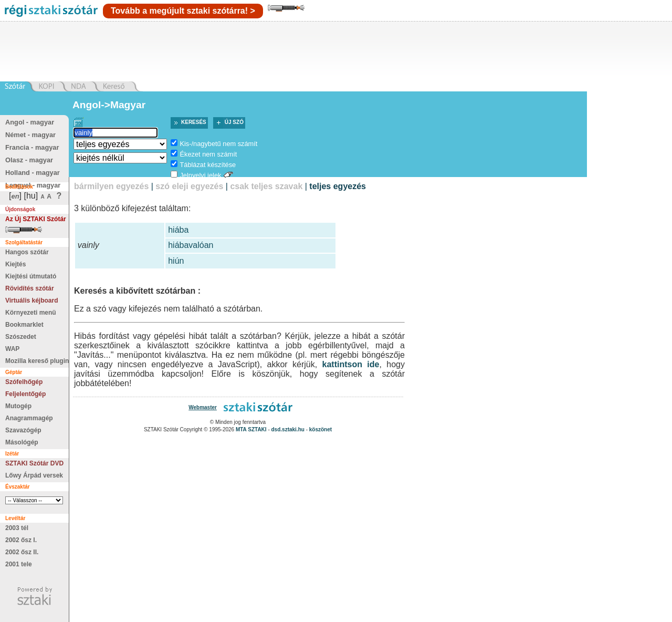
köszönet (321, 429)
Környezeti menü (31, 313)
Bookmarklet (24, 325)
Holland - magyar (33, 173)
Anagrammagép (29, 418)
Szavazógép (23, 430)
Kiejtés (15, 264)
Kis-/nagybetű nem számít (218, 144)
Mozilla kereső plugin (37, 361)
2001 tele (19, 564)
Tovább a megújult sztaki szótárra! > (183, 11)
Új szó (234, 122)
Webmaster (203, 407)
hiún (176, 261)
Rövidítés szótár (30, 288)
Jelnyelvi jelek (200, 175)
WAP (12, 349)
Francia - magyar (32, 147)
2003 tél (17, 528)
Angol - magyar (30, 122)
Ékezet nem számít (208, 154)
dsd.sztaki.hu (288, 429)
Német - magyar (30, 135)
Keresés (194, 122)
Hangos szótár (27, 252)
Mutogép (18, 406)
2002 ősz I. (21, 540)
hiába (178, 230)
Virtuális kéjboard (31, 300)
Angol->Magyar (109, 105)
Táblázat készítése (208, 165)
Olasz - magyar (29, 160)
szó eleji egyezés (189, 186)
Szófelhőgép (24, 382)
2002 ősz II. (22, 552)
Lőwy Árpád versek (34, 475)
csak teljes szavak (266, 186)
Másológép (22, 442)
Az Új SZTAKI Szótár (36, 219)
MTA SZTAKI (251, 429)
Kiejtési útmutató (31, 276)
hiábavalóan (191, 245)
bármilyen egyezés (111, 186)
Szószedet (21, 337)
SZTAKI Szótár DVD (34, 463)
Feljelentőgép (25, 394)
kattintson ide (351, 364)
